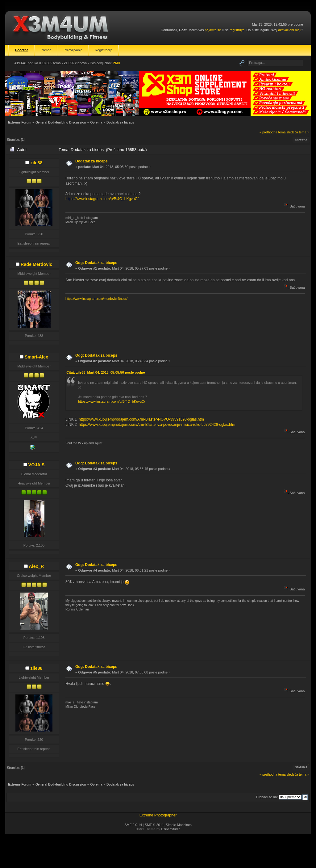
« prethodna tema (273, 132)
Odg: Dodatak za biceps (96, 263)
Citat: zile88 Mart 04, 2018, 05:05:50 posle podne (106, 372)
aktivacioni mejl (290, 30)
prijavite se (213, 30)
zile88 (36, 163)
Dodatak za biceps (91, 161)
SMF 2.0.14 (133, 825)
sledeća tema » (298, 132)
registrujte (237, 30)
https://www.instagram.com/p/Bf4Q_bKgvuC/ (102, 199)
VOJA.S (37, 465)
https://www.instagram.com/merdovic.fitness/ (96, 299)
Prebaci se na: (267, 797)
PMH (116, 63)
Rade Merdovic (36, 264)
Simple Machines (179, 825)
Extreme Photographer (158, 815)
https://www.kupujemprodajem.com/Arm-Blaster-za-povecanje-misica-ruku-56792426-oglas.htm (157, 425)
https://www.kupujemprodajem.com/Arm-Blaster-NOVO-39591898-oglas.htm (141, 419)
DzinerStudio (171, 829)
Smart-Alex (36, 357)
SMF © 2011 (154, 825)
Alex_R (36, 566)
